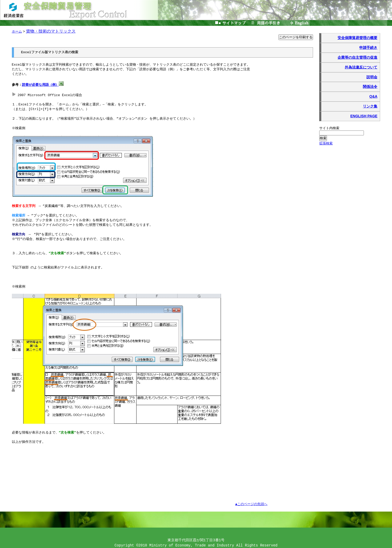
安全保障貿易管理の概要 (357, 38)
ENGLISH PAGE (364, 116)
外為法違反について (361, 67)
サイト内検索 (329, 128)
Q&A (373, 96)
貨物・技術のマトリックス (51, 31)
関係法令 (370, 87)
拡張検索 (326, 143)
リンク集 (370, 106)
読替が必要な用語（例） (40, 85)
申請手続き (368, 48)
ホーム (17, 32)
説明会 (372, 77)
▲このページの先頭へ (251, 504)
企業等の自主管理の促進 (357, 57)
